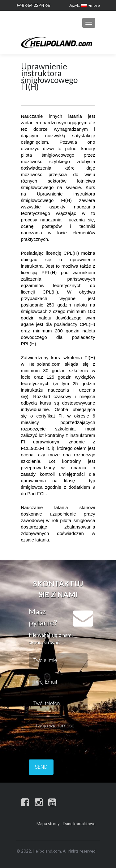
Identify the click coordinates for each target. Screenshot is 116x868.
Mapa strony (48, 824)
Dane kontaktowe (79, 824)
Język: (78, 5)
